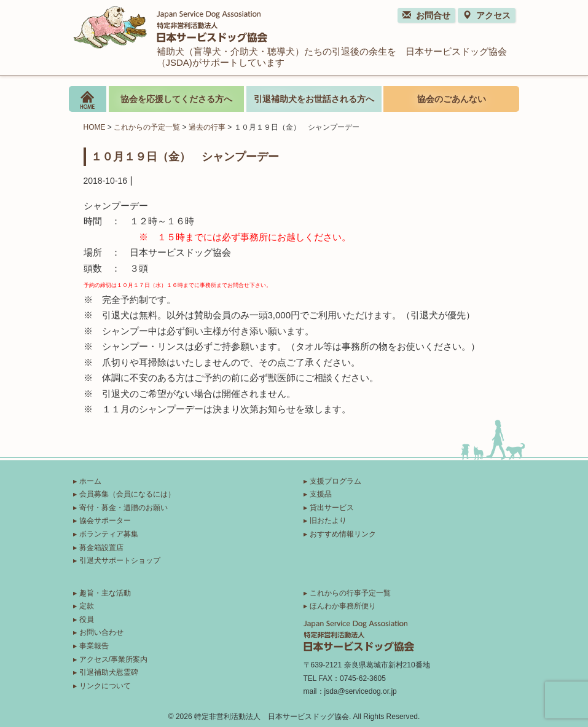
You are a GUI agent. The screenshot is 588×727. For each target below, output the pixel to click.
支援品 (321, 494)
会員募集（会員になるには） (127, 494)
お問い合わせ (101, 632)
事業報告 (94, 646)
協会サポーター (105, 521)
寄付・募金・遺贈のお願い (123, 508)
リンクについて (105, 686)
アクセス (487, 15)
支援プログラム (335, 481)
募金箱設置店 (101, 548)
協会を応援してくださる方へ (176, 99)
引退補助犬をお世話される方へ (314, 99)
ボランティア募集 (109, 534)
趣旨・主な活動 (105, 593)
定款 (87, 606)
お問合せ (426, 15)
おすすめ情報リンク (343, 534)
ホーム (90, 481)
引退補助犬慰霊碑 (109, 672)
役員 (87, 619)
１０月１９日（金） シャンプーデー (185, 156)
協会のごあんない (452, 99)
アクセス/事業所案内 (113, 659)
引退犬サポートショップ (120, 560)
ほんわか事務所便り (343, 606)
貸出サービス (332, 508)
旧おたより (328, 521)
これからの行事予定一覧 (350, 593)
